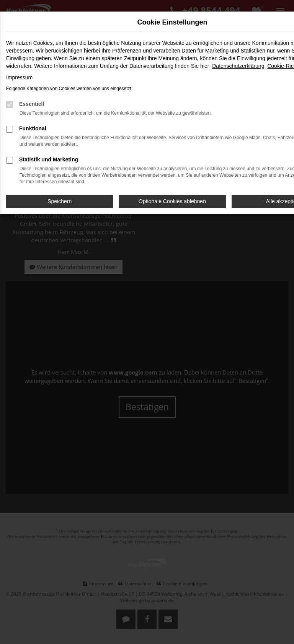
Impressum (19, 77)
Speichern (60, 201)
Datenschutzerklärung (238, 66)
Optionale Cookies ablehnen (172, 201)
